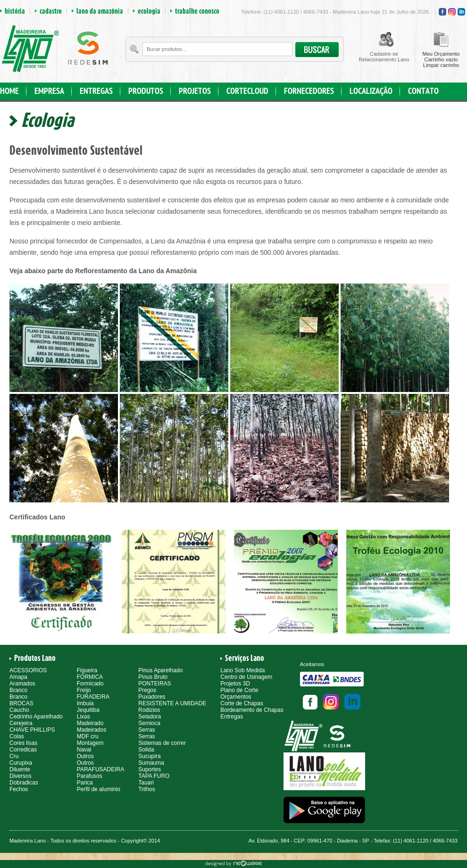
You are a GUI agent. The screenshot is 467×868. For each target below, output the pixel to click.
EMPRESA (49, 91)
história (15, 11)
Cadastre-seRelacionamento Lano (384, 57)
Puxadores (152, 697)
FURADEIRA (93, 697)
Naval (84, 750)
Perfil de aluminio (99, 789)
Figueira (87, 670)
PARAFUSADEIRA (100, 769)
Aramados (22, 684)
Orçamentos (236, 697)
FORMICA (90, 677)
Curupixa (21, 763)
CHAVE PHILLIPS (32, 730)
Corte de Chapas (242, 703)
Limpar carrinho (441, 65)
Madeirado (90, 723)
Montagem (90, 743)
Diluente (20, 769)
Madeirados (92, 730)
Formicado (90, 684)
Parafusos (90, 776)
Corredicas (23, 750)
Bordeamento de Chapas (252, 710)
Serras (146, 730)
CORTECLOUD (247, 91)
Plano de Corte (239, 690)
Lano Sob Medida (242, 670)
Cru (14, 756)
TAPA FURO (154, 776)
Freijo (84, 690)
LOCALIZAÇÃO (371, 91)
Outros (85, 756)
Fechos (19, 789)
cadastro (51, 11)
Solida (146, 750)
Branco (18, 690)
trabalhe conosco (197, 11)
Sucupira (149, 756)
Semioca (149, 723)
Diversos (21, 776)
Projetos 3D (235, 684)
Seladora (150, 717)
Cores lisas (23, 743)
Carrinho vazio (441, 59)
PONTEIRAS (154, 684)
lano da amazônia (100, 11)
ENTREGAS (96, 91)
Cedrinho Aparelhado (36, 717)
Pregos (147, 690)
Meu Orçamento (441, 54)
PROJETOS (195, 91)
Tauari (146, 783)
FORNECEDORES (309, 91)
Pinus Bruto (153, 677)
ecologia (149, 11)
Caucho (19, 710)
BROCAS (21, 703)
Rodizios (149, 710)
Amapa (18, 677)
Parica (85, 783)
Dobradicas (24, 783)
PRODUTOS (146, 91)
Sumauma (151, 763)
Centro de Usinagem (246, 677)
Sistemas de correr (162, 743)
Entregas (232, 717)
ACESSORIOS (28, 670)
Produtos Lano (35, 658)
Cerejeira (21, 723)
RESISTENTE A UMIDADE (172, 703)
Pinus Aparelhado (160, 670)
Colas (17, 736)
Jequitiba (88, 710)
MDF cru (88, 736)
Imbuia (85, 703)
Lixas (83, 717)
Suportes (150, 769)
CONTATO (423, 91)
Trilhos (147, 789)
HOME (9, 91)
